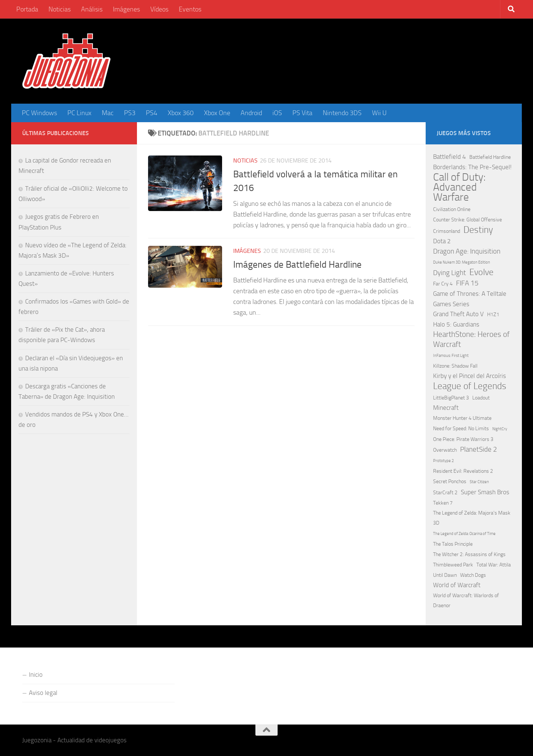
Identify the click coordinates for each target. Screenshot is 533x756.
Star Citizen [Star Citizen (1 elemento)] (479, 482)
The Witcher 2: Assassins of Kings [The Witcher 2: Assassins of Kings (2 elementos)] (469, 554)
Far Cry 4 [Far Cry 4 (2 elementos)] (443, 284)
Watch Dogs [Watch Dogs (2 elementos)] (473, 575)
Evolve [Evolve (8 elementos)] (481, 272)
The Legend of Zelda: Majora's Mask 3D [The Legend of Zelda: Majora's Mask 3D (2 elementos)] (472, 518)
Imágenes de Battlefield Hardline (297, 265)
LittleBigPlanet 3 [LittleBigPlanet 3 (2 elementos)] (451, 398)
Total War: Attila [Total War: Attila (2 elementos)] (494, 565)
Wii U (379, 113)
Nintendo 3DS (342, 113)
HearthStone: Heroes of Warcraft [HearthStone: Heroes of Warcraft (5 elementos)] (471, 339)
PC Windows (39, 113)
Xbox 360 (181, 113)
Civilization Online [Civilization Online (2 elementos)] (452, 209)
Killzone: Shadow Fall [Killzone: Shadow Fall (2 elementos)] (455, 366)
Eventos (190, 9)
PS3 (130, 113)
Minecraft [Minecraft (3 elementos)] (446, 408)
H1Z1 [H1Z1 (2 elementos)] (493, 315)
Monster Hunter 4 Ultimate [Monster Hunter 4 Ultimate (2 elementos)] (462, 418)
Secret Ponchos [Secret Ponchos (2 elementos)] (450, 481)
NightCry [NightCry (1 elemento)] (500, 429)
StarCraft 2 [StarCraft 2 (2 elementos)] (445, 493)
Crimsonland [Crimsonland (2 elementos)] (447, 231)
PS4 (152, 113)
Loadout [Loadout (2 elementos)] (481, 398)
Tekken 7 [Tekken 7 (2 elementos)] (443, 503)
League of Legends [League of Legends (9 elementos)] (470, 386)
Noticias (60, 9)
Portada (27, 9)
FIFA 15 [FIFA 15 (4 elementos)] (467, 283)
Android (251, 113)
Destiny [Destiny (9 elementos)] (478, 230)
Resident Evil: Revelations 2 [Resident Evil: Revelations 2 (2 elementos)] (463, 471)
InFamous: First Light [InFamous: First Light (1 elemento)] (451, 356)
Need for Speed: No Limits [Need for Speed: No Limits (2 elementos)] (461, 429)
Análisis (92, 9)
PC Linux (79, 113)
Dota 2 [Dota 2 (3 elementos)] (442, 241)
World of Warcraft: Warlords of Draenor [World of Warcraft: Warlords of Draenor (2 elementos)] (466, 601)
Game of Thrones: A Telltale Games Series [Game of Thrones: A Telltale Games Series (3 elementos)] (470, 299)
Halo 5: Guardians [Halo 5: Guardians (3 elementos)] (456, 324)
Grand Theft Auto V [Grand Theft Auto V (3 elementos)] (458, 314)
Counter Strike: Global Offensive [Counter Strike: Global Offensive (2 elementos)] (467, 220)
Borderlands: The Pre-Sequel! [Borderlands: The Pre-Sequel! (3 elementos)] (472, 167)
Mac (108, 113)
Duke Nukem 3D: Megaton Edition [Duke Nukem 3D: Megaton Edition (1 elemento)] (462, 262)
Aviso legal (43, 693)
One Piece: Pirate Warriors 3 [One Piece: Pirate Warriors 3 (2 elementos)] (463, 439)
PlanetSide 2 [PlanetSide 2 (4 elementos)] (479, 449)
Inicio (36, 675)
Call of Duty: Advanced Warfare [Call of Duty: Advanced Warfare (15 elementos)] (459, 187)
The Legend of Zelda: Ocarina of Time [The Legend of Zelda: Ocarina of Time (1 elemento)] (464, 534)
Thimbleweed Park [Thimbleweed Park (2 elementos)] (453, 565)
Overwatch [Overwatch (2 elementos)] (445, 450)
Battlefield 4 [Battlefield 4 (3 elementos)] (450, 157)
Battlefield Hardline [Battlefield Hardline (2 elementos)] (490, 157)
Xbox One (217, 113)
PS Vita (302, 113)
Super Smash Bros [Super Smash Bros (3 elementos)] (485, 492)
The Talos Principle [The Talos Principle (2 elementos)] (453, 544)
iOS (277, 113)
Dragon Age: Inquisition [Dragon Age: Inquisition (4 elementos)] (467, 251)
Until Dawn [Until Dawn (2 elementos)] (445, 575)
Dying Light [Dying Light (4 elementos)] (450, 273)
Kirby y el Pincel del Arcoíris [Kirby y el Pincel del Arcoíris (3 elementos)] (470, 376)
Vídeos (159, 9)
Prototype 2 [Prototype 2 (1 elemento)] (443, 461)
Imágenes (126, 9)
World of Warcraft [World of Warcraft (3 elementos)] (457, 585)
